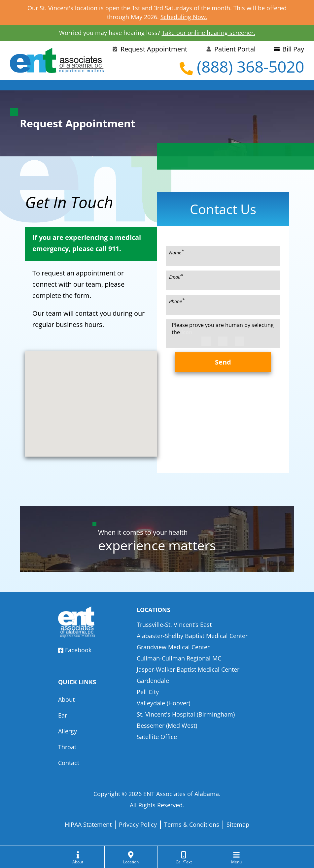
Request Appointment (150, 49)
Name (176, 252)
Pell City (148, 692)
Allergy (68, 731)
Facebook (75, 650)
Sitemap (238, 824)
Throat (67, 747)
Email (176, 276)
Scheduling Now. (184, 17)
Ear (63, 715)
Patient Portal (231, 49)
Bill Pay (289, 49)
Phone (177, 301)
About (66, 699)
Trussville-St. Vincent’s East (174, 625)
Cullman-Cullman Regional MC (179, 658)
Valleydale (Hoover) (163, 703)
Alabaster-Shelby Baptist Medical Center (192, 636)
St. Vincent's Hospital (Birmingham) (186, 714)
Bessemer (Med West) (167, 725)
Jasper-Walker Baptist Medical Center (188, 669)
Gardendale (153, 681)
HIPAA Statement (88, 824)
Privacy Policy (138, 824)
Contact (69, 763)
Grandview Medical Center (173, 647)
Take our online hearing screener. (209, 33)
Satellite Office (157, 737)
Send (223, 362)
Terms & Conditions (192, 824)
